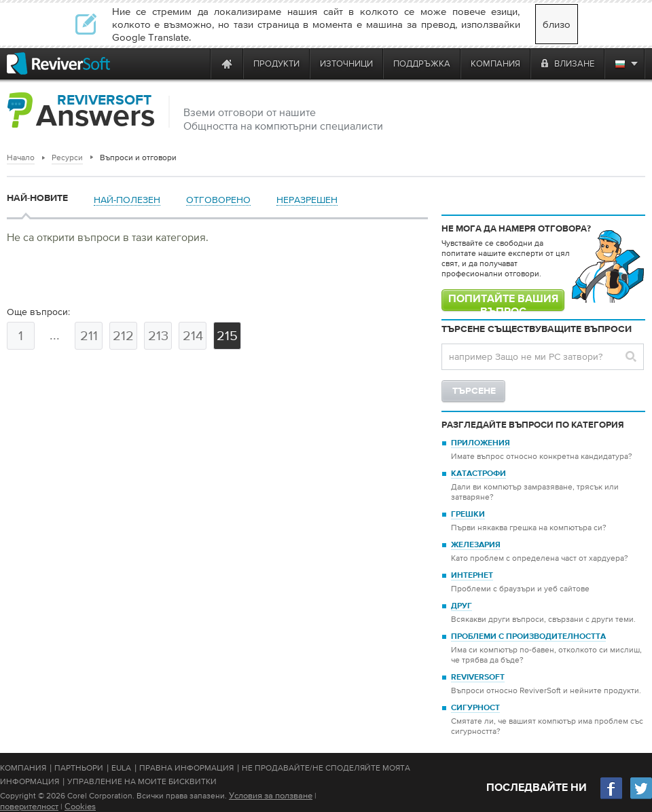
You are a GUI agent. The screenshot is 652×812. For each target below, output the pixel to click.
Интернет (472, 576)
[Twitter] (641, 797)
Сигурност (475, 708)
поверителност (29, 806)
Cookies (80, 806)
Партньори (79, 768)
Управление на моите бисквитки (142, 781)
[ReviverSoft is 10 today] (197, 63)
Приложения (481, 443)
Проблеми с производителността (528, 637)
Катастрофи (478, 474)
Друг (461, 606)
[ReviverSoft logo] (58, 63)
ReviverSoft (478, 678)
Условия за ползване (271, 795)
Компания (23, 768)
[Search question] (543, 357)
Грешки (468, 515)
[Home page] (227, 63)
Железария (476, 545)
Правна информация (186, 768)
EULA (121, 768)
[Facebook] (612, 797)
